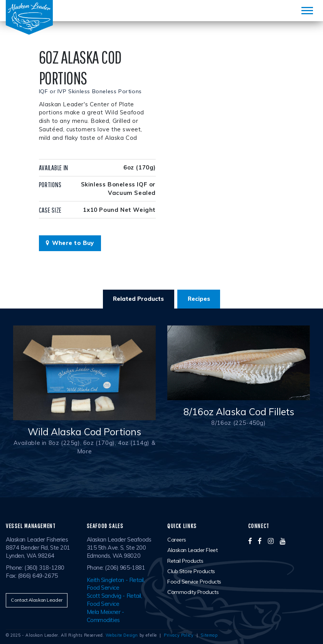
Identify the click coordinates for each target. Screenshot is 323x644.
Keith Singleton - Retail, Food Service (116, 584)
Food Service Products (194, 582)
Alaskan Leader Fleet (192, 550)
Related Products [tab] (138, 299)
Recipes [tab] (199, 299)
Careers (177, 540)
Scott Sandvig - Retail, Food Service (114, 600)
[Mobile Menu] (307, 11)
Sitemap (209, 635)
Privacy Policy (179, 635)
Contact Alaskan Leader (36, 600)
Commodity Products (193, 592)
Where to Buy (70, 243)
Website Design (122, 635)
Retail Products (185, 561)
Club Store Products (191, 571)
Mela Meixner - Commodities (105, 616)
